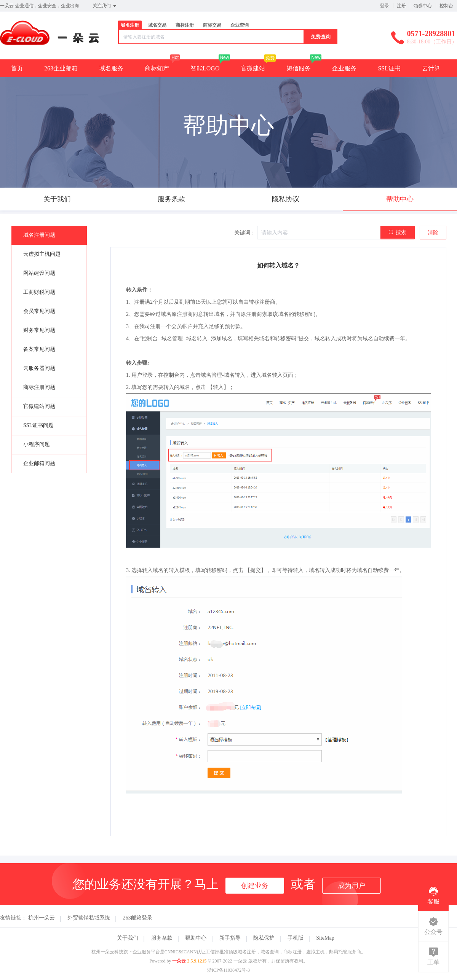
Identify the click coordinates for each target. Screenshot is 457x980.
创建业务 (255, 886)
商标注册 (185, 25)
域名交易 (157, 25)
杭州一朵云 (42, 918)
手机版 (296, 938)
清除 (433, 233)
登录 (385, 6)
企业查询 (240, 25)
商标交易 (212, 25)
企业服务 (344, 68)
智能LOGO (205, 68)
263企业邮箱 (61, 68)
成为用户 (352, 886)
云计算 (431, 68)
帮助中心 (196, 938)
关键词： (245, 233)
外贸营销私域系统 (89, 918)
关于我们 (128, 938)
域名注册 (130, 25)
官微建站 (253, 68)
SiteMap (325, 938)
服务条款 (162, 938)
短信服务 (299, 68)
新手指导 (230, 938)
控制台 (446, 6)
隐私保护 (264, 938)
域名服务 (111, 68)
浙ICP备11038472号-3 (228, 970)
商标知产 (157, 68)
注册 (401, 6)
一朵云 (179, 961)
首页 (17, 68)
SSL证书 (389, 68)
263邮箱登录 (138, 918)
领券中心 (423, 6)
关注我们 (105, 6)
